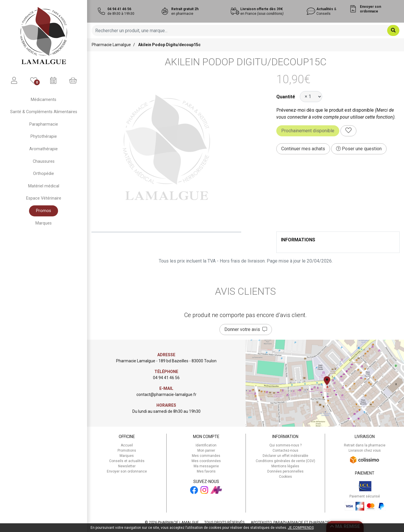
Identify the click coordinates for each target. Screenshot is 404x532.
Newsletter (127, 466)
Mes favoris (206, 471)
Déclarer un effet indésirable (285, 456)
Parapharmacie (44, 124)
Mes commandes (206, 456)
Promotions (127, 450)
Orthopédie (44, 174)
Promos (44, 211)
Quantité (286, 97)
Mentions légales (285, 466)
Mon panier (206, 450)
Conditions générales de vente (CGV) (285, 461)
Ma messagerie (206, 466)
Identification (206, 445)
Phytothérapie (44, 136)
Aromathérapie (44, 149)
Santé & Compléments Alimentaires (44, 112)
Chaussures (44, 161)
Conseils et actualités (127, 461)
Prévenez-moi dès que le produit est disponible (325, 110)
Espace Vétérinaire (44, 198)
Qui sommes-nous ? (285, 445)
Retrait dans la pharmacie (365, 445)
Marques (44, 223)
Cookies (285, 477)
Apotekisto (299, 522)
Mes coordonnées (206, 461)
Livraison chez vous (365, 450)
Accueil (127, 445)
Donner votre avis (246, 329)
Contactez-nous (285, 450)
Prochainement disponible (308, 131)
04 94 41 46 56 (166, 378)
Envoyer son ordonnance (127, 471)
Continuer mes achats (303, 149)
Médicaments (44, 100)
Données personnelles (285, 471)
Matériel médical (44, 186)
